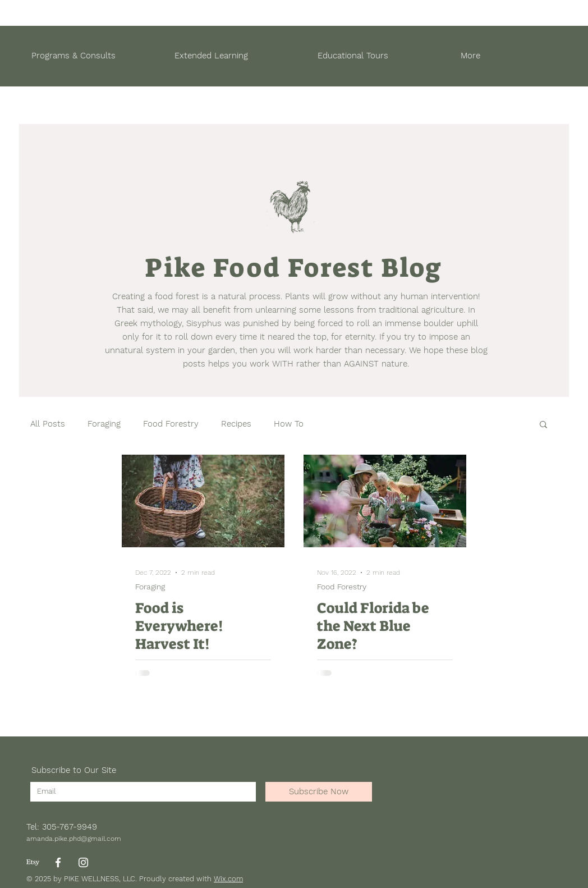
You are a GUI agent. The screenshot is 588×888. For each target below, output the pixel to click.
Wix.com (228, 879)
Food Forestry (171, 424)
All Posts (48, 424)
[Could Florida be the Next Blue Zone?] (385, 501)
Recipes (236, 424)
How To (289, 424)
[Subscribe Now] (319, 792)
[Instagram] (83, 862)
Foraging (104, 424)
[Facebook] (58, 862)
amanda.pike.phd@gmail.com (74, 839)
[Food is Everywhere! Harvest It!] (203, 501)
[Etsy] (33, 862)
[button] (543, 425)
